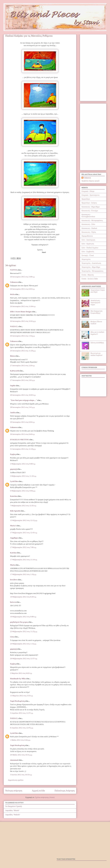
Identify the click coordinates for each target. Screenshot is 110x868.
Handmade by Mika (18, 679)
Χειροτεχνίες (86, 259)
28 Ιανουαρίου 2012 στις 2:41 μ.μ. (23, 407)
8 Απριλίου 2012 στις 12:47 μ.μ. (22, 728)
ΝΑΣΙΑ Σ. (14, 326)
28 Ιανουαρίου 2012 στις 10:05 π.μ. (23, 395)
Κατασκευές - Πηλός (89, 232)
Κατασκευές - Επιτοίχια (90, 211)
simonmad (14, 760)
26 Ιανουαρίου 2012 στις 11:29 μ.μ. (23, 351)
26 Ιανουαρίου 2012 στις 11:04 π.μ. (23, 306)
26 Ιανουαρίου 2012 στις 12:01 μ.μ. (23, 321)
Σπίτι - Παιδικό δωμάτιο (90, 248)
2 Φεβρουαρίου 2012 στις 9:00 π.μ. (23, 464)
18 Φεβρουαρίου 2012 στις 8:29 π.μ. (23, 597)
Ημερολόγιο (86, 199)
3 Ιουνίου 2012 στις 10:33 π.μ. (21, 775)
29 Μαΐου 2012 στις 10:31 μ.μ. (21, 755)
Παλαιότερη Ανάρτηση (65, 791)
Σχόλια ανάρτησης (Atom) (45, 797)
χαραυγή (13, 469)
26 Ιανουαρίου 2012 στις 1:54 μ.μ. (23, 336)
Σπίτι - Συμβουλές (88, 252)
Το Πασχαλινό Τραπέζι (14, 806)
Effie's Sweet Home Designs (21, 312)
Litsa (12, 637)
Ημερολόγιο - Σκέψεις (89, 203)
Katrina (13, 553)
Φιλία (12, 294)
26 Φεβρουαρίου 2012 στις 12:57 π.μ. (24, 659)
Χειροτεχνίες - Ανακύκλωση (91, 263)
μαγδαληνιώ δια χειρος (19, 622)
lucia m (13, 602)
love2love (14, 580)
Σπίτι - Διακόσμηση (88, 240)
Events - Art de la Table (90, 279)
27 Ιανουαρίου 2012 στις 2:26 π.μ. (23, 366)
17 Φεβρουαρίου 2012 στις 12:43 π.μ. (24, 533)
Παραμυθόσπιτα (87, 236)
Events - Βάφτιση (88, 275)
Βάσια (13, 356)
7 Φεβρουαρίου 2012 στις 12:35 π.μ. (23, 506)
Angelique (14, 538)
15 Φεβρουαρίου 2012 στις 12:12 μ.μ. (24, 520)
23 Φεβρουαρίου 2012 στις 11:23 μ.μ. (24, 631)
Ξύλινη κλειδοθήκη (97, 343)
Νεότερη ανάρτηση (14, 791)
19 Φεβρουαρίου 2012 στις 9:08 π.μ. (23, 617)
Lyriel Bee (14, 481)
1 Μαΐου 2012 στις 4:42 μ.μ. (20, 740)
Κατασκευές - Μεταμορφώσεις (92, 220)
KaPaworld (15, 371)
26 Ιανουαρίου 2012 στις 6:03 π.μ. (23, 289)
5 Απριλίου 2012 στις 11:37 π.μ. (22, 713)
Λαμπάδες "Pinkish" (13, 815)
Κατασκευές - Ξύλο (88, 224)
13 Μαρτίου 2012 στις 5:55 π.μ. (22, 696)
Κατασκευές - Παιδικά (89, 228)
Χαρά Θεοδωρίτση (17, 701)
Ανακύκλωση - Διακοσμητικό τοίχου (96, 303)
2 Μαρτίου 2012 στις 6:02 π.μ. (21, 673)
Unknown (14, 282)
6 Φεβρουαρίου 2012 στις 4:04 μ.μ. (23, 491)
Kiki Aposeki (15, 511)
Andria (13, 413)
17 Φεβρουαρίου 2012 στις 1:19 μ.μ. (23, 574)
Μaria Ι (13, 526)
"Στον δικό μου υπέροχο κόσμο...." (23, 400)
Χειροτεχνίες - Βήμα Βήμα (91, 267)
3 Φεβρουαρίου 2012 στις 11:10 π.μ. (23, 476)
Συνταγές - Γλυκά (88, 255)
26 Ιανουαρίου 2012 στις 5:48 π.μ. (23, 277)
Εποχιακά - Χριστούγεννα (90, 195)
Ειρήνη (13, 454)
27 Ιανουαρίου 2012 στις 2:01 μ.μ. (23, 380)
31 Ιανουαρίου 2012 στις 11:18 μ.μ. (23, 449)
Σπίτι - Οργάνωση (88, 244)
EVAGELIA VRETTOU (19, 440)
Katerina (14, 496)
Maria (13, 565)
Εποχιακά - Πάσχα (88, 191)
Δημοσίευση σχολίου (16, 780)
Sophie (13, 386)
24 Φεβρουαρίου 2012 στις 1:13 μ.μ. (23, 644)
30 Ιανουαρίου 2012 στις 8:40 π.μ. (23, 434)
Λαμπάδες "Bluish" (12, 810)
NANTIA (14, 270)
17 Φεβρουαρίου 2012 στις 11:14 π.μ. (24, 560)
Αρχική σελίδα (38, 791)
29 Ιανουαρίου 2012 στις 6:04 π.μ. (23, 422)
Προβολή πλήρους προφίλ (91, 181)
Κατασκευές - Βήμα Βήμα (91, 207)
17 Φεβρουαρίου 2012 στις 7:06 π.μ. (23, 547)
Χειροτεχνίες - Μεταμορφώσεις (92, 271)
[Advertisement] (93, 67)
